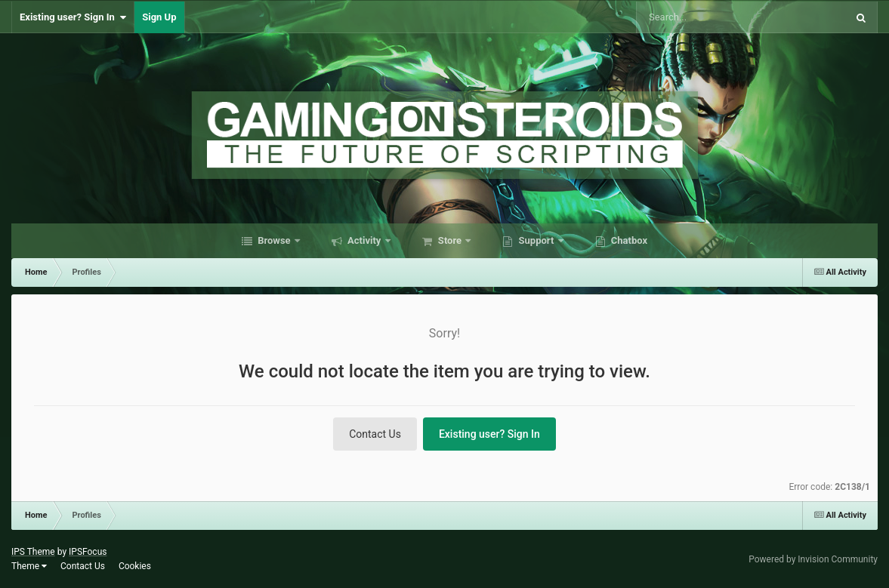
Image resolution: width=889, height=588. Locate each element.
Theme (29, 566)
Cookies (135, 566)
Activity (364, 240)
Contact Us (375, 434)
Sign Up (159, 17)
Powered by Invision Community (813, 559)
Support (536, 240)
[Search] (695, 17)
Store (450, 240)
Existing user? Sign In (73, 17)
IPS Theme (33, 552)
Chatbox (628, 240)
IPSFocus (88, 552)
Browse (274, 240)
